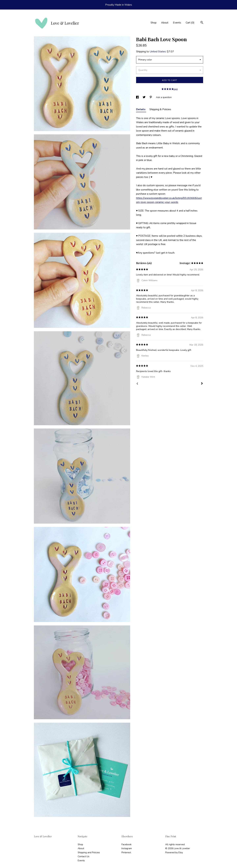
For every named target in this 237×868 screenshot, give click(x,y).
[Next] (202, 384)
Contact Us (84, 856)
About (165, 23)
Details (141, 109)
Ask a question (164, 97)
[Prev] (137, 384)
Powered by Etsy (174, 852)
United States (158, 52)
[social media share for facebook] (138, 97)
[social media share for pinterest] (151, 97)
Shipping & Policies (160, 109)
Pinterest (126, 852)
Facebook (126, 844)
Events (177, 23)
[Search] (202, 23)
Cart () (190, 23)
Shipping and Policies (89, 852)
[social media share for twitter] (144, 97)
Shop (154, 23)
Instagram (127, 848)
